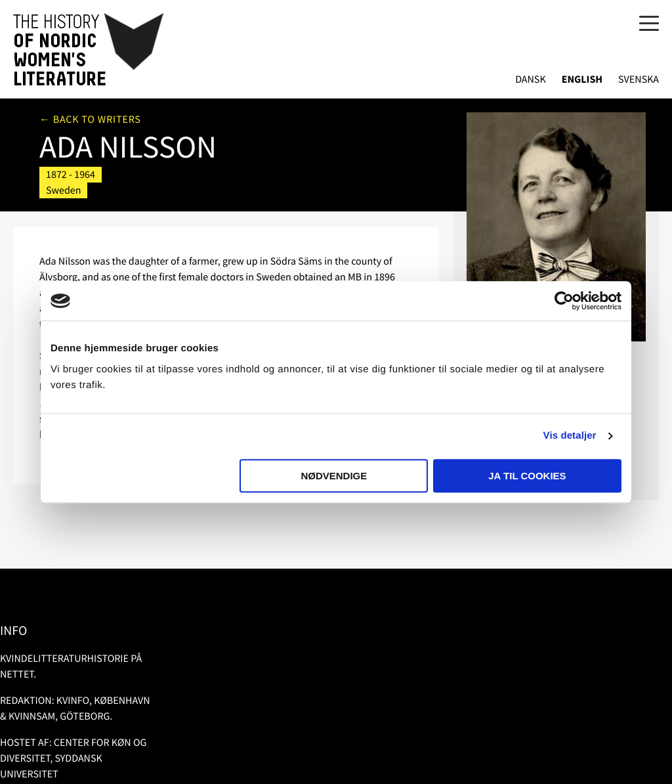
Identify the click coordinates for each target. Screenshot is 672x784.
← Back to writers (90, 120)
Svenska (639, 80)
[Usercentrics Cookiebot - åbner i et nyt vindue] (564, 301)
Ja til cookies (527, 476)
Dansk (531, 80)
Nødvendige (334, 476)
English (582, 80)
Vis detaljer (570, 436)
